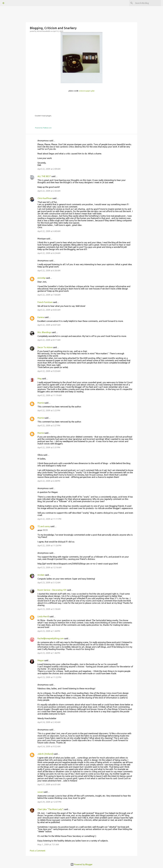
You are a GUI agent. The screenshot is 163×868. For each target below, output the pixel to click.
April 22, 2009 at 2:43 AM (49, 191)
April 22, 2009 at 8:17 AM (49, 340)
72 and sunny (44, 526)
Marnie (41, 403)
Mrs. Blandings (44, 332)
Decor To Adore (45, 347)
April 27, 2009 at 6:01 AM (49, 785)
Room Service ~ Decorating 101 (52, 590)
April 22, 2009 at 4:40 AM (49, 231)
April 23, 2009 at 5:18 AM (49, 609)
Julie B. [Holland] (45, 754)
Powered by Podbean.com (43, 128)
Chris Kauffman (45, 198)
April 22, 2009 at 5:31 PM (49, 447)
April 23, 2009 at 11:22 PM (49, 677)
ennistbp (41, 278)
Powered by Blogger (81, 864)
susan (40, 792)
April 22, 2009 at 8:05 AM (49, 310)
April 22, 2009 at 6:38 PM (49, 481)
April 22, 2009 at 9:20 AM (49, 371)
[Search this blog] (148, 3)
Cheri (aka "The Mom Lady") (51, 809)
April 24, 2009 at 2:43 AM (49, 722)
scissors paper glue (87, 91)
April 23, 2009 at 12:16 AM (50, 567)
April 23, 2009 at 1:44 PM (49, 631)
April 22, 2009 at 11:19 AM (50, 395)
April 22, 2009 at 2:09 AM (49, 169)
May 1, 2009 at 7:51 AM (48, 845)
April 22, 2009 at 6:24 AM (49, 253)
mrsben (41, 575)
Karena (41, 317)
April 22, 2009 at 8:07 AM (49, 325)
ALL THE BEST (44, 176)
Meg (39, 379)
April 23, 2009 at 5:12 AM (49, 583)
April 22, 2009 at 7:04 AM (49, 295)
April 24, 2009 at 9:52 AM (49, 746)
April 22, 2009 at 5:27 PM (49, 426)
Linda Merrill (43, 616)
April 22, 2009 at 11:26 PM (49, 546)
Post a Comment (38, 851)
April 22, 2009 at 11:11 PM (49, 519)
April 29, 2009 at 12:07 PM (49, 802)
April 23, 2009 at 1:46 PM (49, 653)
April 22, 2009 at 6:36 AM (49, 271)
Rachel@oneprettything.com (51, 638)
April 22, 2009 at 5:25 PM (49, 410)
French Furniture (45, 302)
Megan (41, 660)
